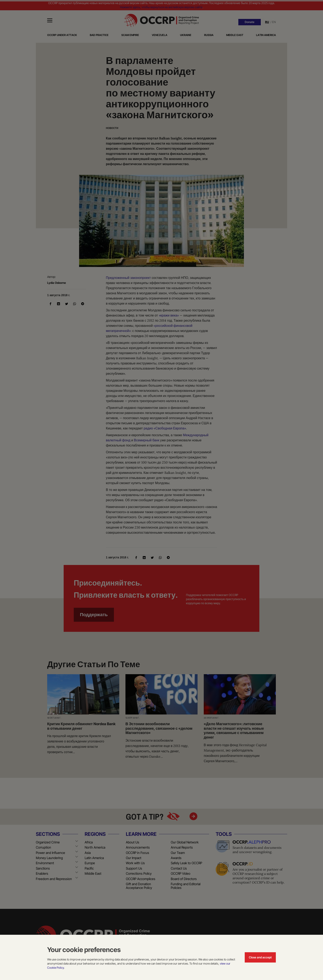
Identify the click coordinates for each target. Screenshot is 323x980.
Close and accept (260, 957)
